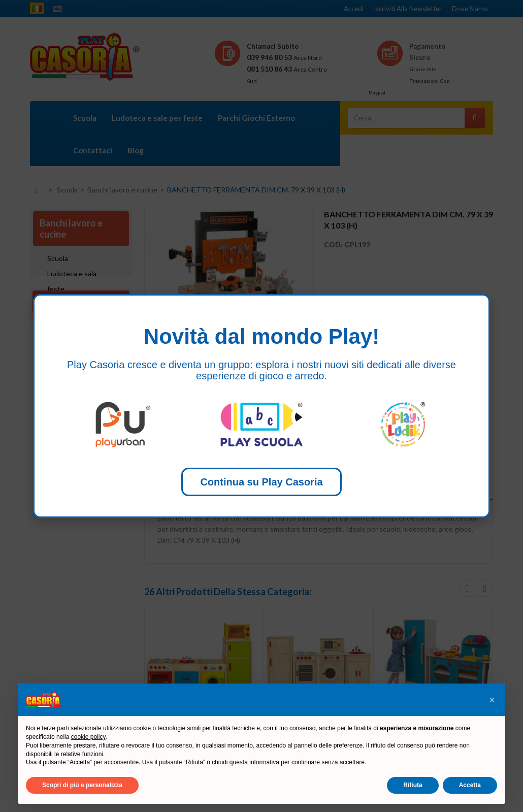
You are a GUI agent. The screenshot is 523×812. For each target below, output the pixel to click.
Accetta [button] (470, 785)
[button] (492, 700)
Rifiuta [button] (413, 785)
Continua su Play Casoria (261, 482)
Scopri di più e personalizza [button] (82, 785)
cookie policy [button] (88, 737)
